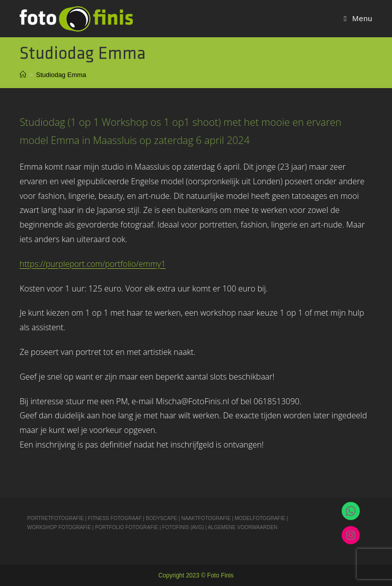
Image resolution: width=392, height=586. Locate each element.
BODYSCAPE (162, 518)
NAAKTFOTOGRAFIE (207, 518)
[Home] (23, 75)
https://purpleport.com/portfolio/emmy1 (93, 264)
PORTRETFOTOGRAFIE (56, 518)
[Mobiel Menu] (358, 19)
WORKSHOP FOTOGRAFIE (59, 527)
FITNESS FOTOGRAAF (115, 518)
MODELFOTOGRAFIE (260, 518)
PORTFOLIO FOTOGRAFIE (127, 527)
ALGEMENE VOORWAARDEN (243, 527)
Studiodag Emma (61, 75)
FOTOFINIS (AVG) (183, 527)
